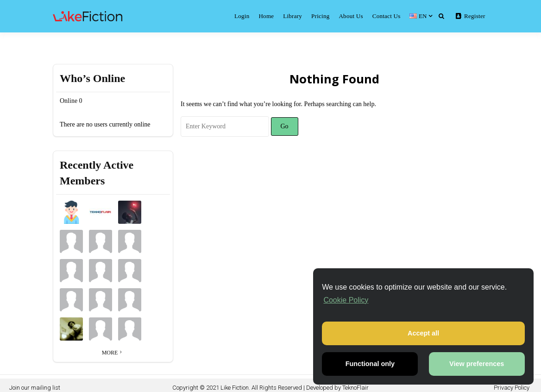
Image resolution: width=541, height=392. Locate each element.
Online (71, 101)
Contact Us (387, 16)
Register (471, 16)
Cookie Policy (346, 300)
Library (293, 16)
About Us (351, 16)
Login (242, 16)
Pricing (320, 16)
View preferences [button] (477, 364)
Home (266, 16)
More (113, 353)
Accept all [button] (423, 333)
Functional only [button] (370, 364)
